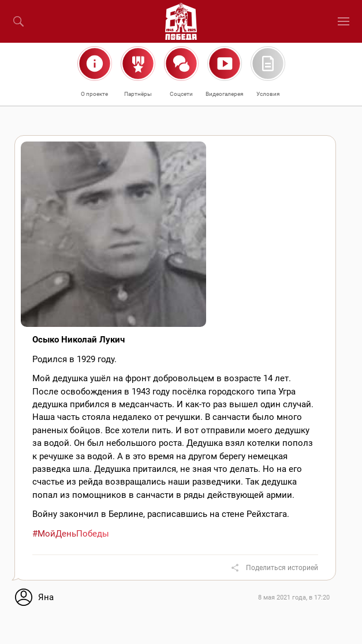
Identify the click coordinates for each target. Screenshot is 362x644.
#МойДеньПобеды (71, 534)
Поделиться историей (282, 568)
